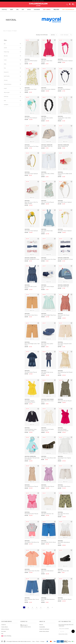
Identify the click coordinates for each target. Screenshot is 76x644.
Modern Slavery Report (44, 631)
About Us (41, 625)
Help (2, 634)
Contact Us (4, 625)
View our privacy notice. (63, 634)
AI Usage (42, 641)
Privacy (38, 641)
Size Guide (4, 631)
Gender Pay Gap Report (44, 629)
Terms (33, 641)
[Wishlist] (71, 5)
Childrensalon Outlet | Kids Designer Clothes (38, 4)
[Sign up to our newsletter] (73, 631)
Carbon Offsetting (6, 636)
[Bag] (74, 5)
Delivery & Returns (5, 629)
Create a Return (5, 627)
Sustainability (42, 627)
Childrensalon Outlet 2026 (17, 641)
